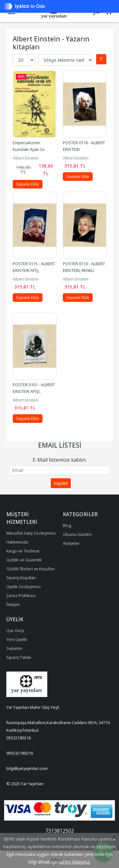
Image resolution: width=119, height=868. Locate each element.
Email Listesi (60, 445)
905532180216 (20, 753)
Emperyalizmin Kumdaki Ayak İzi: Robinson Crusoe (29, 149)
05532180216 (19, 738)
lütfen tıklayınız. (75, 862)
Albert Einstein (26, 158)
